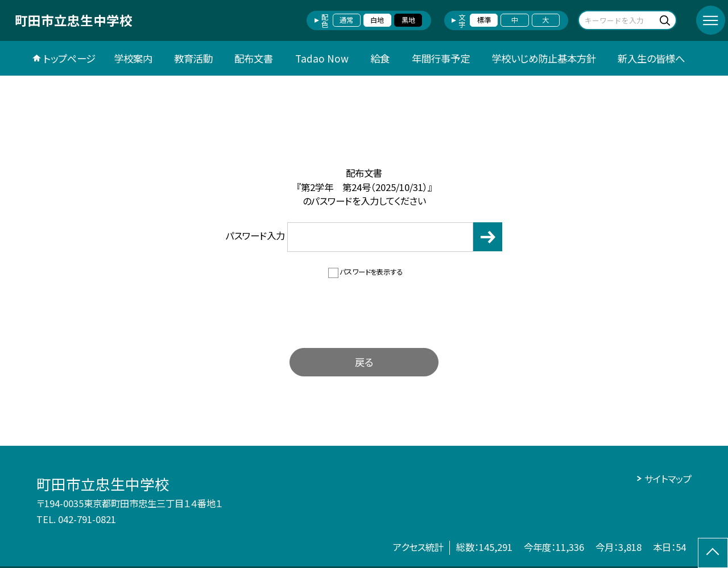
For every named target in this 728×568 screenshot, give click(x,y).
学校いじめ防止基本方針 (544, 58)
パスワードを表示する (371, 272)
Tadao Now (322, 58)
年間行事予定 (441, 58)
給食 (380, 58)
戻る (364, 362)
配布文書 (254, 58)
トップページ (69, 58)
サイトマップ (668, 479)
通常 (346, 20)
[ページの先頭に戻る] (713, 553)
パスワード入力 (350, 237)
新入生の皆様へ (651, 58)
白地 (377, 20)
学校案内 (133, 58)
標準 (484, 20)
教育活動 (193, 58)
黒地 (408, 20)
